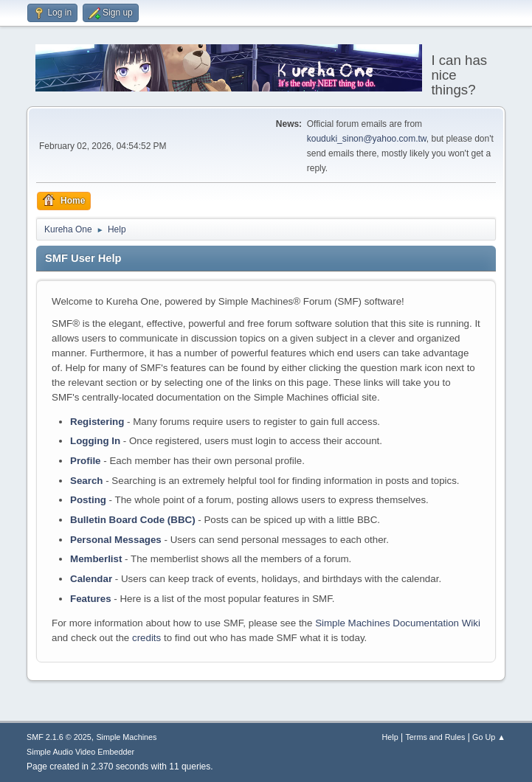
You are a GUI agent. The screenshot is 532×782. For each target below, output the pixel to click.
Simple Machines (126, 737)
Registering (97, 422)
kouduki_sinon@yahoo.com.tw (367, 139)
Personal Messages (116, 540)
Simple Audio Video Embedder (80, 752)
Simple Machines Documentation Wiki (398, 623)
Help (390, 737)
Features (91, 599)
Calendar (91, 579)
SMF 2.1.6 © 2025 (59, 737)
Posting (88, 500)
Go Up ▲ (489, 737)
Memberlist (96, 559)
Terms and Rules (435, 737)
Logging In (95, 441)
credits (146, 638)
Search (86, 481)
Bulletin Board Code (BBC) (133, 520)
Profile (85, 461)
